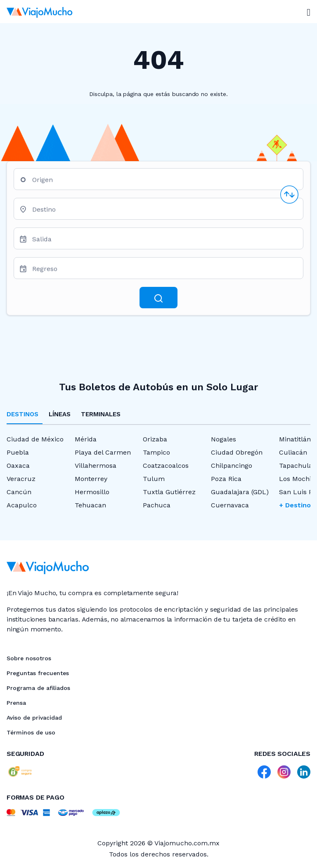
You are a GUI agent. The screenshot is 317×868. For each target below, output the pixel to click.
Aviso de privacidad (34, 718)
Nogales (224, 439)
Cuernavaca (230, 505)
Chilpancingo (232, 466)
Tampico (156, 452)
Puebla (18, 452)
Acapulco (22, 505)
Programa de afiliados (38, 688)
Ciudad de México (35, 439)
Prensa (16, 703)
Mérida (86, 439)
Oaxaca (18, 466)
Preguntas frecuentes (38, 673)
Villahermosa (96, 466)
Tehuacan (90, 505)
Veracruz (21, 479)
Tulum (154, 479)
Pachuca (157, 505)
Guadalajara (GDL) (240, 492)
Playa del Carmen (103, 452)
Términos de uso (31, 732)
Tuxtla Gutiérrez (169, 492)
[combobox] (164, 182)
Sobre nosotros (29, 658)
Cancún (19, 492)
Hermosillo (92, 492)
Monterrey (91, 479)
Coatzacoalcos (166, 466)
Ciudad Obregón (237, 452)
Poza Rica (226, 479)
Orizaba (155, 439)
